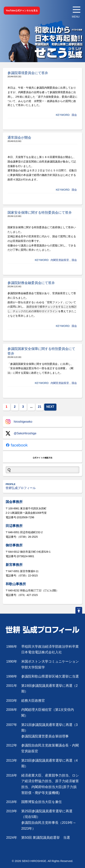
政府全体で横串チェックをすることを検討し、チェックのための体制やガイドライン (42, 309)
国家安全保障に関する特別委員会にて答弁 (40, 213)
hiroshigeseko (19, 422)
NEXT (50, 407)
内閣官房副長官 (60, 260)
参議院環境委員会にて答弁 (28, 73)
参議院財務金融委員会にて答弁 (31, 283)
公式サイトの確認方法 (43, 458)
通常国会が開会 (19, 138)
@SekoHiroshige (21, 433)
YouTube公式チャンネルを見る (22, 11)
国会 (74, 115)
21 (40, 407)
